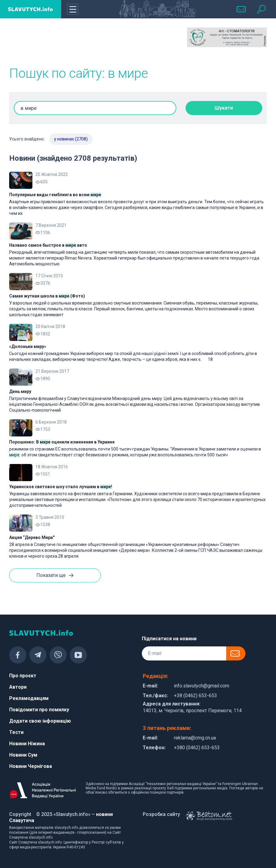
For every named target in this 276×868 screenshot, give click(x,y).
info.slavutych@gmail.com (202, 686)
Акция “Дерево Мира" (32, 537)
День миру (20, 391)
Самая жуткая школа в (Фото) (47, 296)
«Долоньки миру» (28, 346)
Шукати (224, 108)
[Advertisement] (138, 43)
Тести (16, 732)
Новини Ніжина (27, 744)
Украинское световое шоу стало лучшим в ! (61, 487)
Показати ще (55, 576)
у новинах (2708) (71, 139)
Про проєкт (23, 676)
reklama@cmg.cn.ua (195, 738)
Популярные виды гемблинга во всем (55, 195)
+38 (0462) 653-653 (195, 696)
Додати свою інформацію (40, 721)
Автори (18, 687)
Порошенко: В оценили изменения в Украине (62, 442)
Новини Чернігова (31, 766)
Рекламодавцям (29, 698)
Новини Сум (23, 755)
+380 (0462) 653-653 (197, 748)
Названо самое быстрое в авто (48, 245)
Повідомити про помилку (39, 710)
